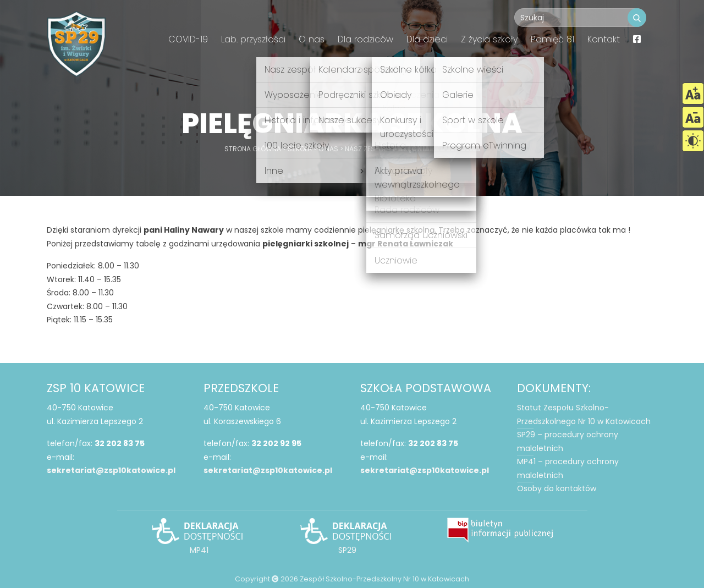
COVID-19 (188, 39)
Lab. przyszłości (253, 39)
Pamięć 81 (552, 39)
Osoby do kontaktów (557, 488)
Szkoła (300, 149)
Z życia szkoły (489, 39)
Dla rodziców (365, 39)
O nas (312, 39)
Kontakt (604, 39)
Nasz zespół (365, 149)
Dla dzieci (427, 39)
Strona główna (253, 149)
